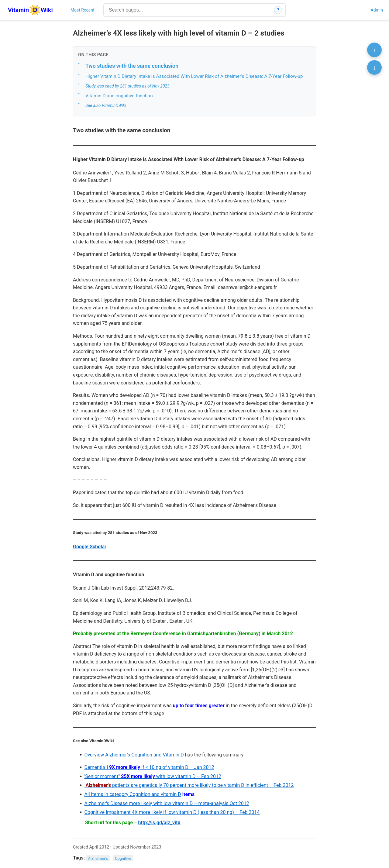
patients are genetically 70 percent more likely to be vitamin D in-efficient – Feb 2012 (189, 785)
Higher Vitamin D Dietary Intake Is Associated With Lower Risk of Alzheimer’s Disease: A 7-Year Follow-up (194, 76)
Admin (377, 10)
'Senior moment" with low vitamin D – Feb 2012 (153, 776)
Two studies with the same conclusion (132, 66)
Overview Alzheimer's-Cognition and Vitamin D (134, 755)
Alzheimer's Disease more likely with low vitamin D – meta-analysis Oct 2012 (167, 803)
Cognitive (123, 858)
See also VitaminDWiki (106, 105)
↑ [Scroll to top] (374, 50)
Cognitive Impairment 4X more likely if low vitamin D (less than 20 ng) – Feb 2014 (172, 812)
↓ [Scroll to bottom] (374, 67)
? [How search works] (278, 10)
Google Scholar (90, 547)
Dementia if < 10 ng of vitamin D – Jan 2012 (149, 767)
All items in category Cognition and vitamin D (133, 794)
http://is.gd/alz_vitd (159, 823)
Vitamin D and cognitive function (119, 96)
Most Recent (83, 10)
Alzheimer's (98, 858)
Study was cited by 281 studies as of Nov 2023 (127, 86)
